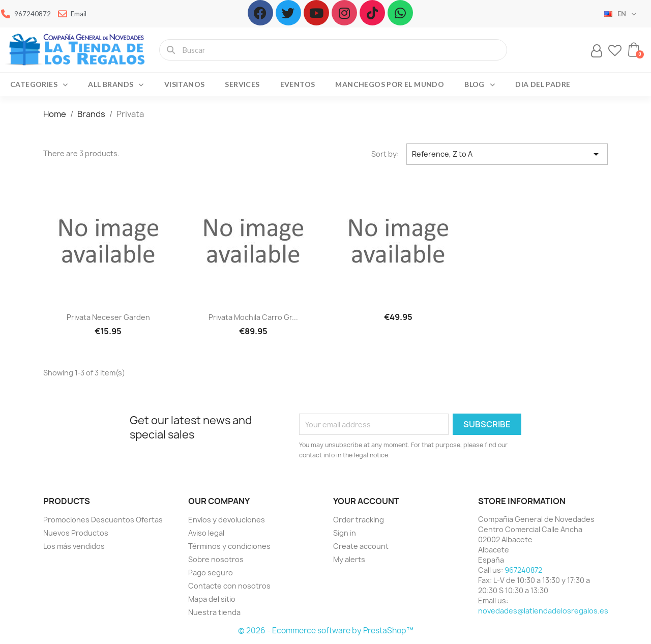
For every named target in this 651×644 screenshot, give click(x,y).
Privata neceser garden (108, 317)
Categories (39, 84)
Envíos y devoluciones (227, 520)
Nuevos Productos (76, 533)
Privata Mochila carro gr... (253, 317)
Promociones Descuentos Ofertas (103, 520)
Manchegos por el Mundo (390, 84)
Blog (480, 84)
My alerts (349, 559)
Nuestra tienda (214, 612)
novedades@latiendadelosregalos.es (543, 611)
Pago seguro (211, 573)
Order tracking (359, 520)
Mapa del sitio (212, 599)
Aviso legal (206, 533)
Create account (361, 546)
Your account (366, 501)
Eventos (298, 84)
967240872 (523, 570)
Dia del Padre (543, 84)
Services (242, 84)
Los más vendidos (74, 546)
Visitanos (185, 84)
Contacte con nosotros (229, 586)
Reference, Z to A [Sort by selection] (507, 154)
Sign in (345, 533)
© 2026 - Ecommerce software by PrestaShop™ (326, 631)
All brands (116, 84)
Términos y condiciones (229, 546)
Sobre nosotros (216, 559)
